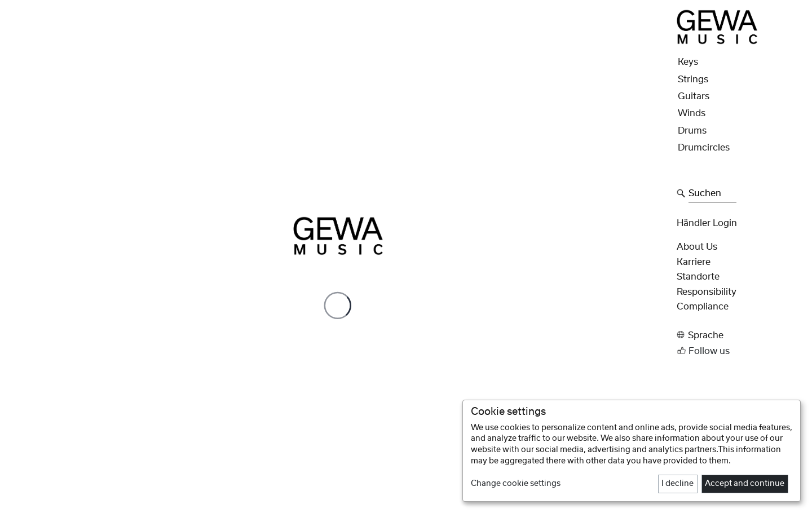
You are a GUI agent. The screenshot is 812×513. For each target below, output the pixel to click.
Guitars (694, 96)
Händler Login (707, 223)
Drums (692, 131)
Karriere (694, 262)
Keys (688, 62)
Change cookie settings (516, 484)
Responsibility (707, 292)
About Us (697, 247)
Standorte (698, 277)
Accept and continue (745, 484)
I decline (678, 484)
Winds (692, 113)
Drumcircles (704, 148)
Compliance (703, 307)
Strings (693, 79)
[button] (741, 335)
